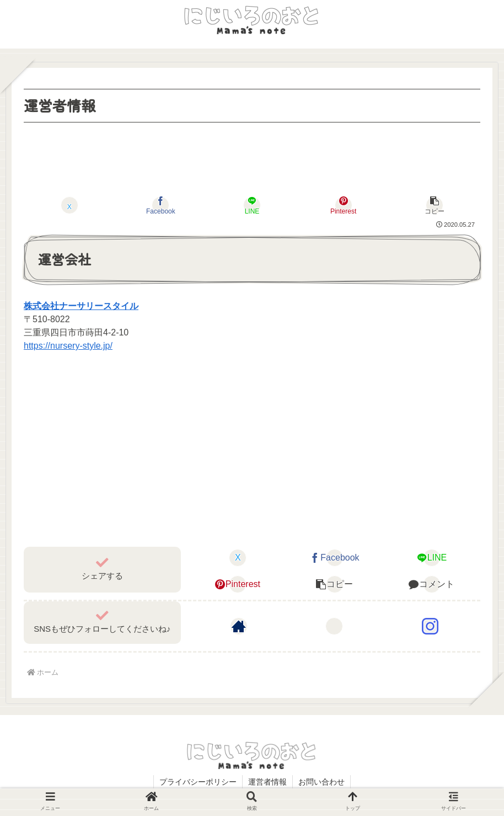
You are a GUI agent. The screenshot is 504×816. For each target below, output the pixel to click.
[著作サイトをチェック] (239, 626)
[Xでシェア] (69, 205)
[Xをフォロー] (334, 626)
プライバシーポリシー (198, 782)
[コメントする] (431, 584)
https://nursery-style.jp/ (68, 346)
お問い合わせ (321, 782)
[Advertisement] (252, 156)
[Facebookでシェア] (160, 205)
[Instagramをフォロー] (430, 626)
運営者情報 (267, 782)
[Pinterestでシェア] (343, 205)
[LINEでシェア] (252, 205)
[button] (435, 205)
